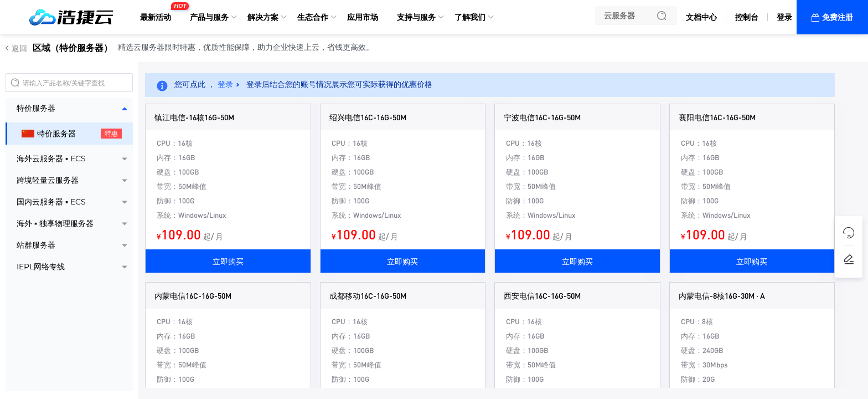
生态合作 (313, 17)
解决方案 (263, 17)
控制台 (747, 17)
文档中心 (701, 17)
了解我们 (470, 17)
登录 (784, 17)
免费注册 (838, 17)
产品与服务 (209, 17)
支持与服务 (416, 17)
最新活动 (158, 13)
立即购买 (228, 261)
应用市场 (363, 17)
